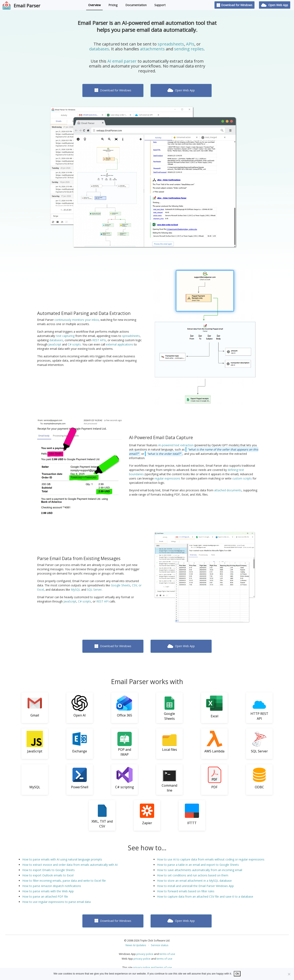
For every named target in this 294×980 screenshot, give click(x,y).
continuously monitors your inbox (77, 320)
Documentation (136, 5)
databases (99, 49)
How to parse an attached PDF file (45, 896)
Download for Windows (235, 5)
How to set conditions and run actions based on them (193, 875)
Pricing (113, 5)
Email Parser (27, 6)
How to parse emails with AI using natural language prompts (62, 859)
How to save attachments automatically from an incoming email (200, 870)
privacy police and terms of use (153, 967)
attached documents (228, 490)
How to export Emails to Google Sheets (48, 870)
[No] (289, 974)
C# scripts (74, 344)
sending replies (189, 49)
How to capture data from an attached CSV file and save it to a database (205, 896)
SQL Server (94, 590)
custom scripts (242, 478)
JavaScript (55, 344)
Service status (160, 945)
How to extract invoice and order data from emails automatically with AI (70, 865)
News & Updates (136, 945)
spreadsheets (171, 44)
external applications (120, 344)
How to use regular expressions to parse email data (56, 902)
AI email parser (122, 61)
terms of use (167, 954)
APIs (190, 44)
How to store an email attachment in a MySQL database (194, 881)
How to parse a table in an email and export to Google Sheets (198, 865)
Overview (94, 5)
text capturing (65, 336)
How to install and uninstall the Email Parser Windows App (195, 886)
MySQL (76, 590)
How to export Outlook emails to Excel (48, 875)
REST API (102, 601)
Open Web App (275, 5)
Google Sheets (121, 585)
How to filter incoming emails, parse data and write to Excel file (64, 881)
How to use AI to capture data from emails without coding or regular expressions (211, 859)
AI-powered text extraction (176, 445)
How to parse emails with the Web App (48, 891)
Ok (237, 974)
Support (160, 5)
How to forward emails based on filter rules (186, 891)
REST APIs (99, 340)
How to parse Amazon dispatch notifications (52, 886)
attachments (152, 49)
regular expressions (167, 478)
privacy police (145, 954)
